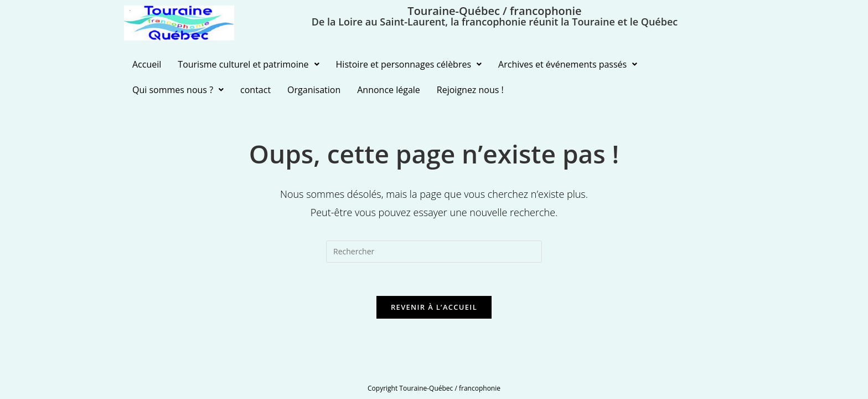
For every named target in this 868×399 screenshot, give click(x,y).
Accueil (147, 64)
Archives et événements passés (568, 64)
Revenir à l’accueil (434, 307)
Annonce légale (389, 90)
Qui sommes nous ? (178, 90)
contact (255, 90)
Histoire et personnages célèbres (409, 64)
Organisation (314, 90)
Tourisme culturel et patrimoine (248, 64)
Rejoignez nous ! (470, 90)
